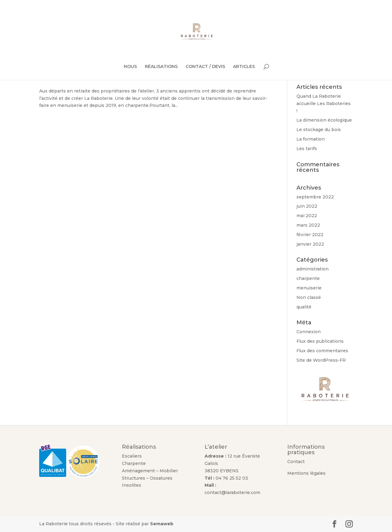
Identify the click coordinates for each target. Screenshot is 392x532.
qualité (304, 307)
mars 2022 (308, 225)
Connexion (309, 332)
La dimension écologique (324, 120)
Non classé (309, 297)
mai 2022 (307, 216)
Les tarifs (307, 149)
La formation (311, 139)
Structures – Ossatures (147, 478)
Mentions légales (306, 473)
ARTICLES (244, 67)
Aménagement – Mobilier (151, 471)
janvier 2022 (310, 244)
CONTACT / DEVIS (205, 67)
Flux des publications (320, 341)
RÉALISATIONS (161, 67)
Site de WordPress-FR (321, 360)
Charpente (134, 463)
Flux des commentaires (322, 351)
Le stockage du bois (319, 130)
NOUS (130, 67)
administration (313, 269)
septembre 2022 (315, 197)
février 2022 (310, 235)
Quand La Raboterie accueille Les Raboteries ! (324, 104)
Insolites (132, 485)
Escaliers (132, 456)
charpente (308, 278)
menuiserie (309, 288)
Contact (296, 462)
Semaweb (162, 524)
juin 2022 (307, 206)
